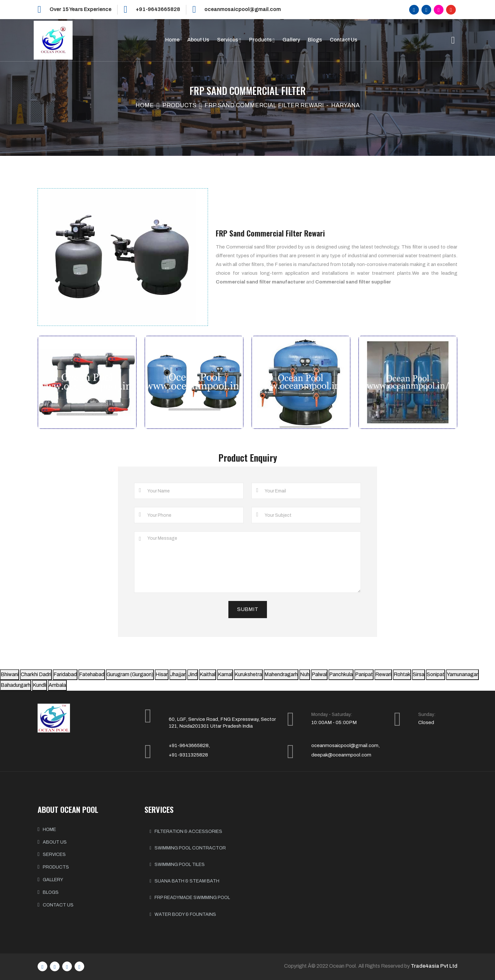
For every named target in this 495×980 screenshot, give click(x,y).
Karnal (225, 674)
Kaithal (207, 674)
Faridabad (65, 674)
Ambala (57, 685)
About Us (198, 40)
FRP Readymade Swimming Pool (190, 898)
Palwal (319, 674)
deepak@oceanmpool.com (341, 755)
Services (228, 40)
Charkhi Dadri (36, 674)
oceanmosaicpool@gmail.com (243, 9)
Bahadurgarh (16, 685)
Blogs (315, 40)
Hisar (162, 674)
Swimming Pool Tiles (177, 865)
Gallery (291, 40)
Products (261, 40)
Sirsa (419, 674)
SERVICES (54, 854)
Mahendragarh (281, 674)
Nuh (305, 674)
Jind (193, 674)
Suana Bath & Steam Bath (184, 881)
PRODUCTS (56, 867)
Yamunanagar (462, 674)
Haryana (345, 105)
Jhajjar (178, 674)
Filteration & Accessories (186, 831)
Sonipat (436, 674)
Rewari (383, 674)
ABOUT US (55, 842)
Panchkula (341, 674)
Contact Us (344, 40)
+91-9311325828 (188, 755)
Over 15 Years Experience (81, 9)
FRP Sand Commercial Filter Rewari (264, 105)
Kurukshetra (248, 674)
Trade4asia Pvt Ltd (434, 966)
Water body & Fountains (183, 914)
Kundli (40, 685)
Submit (248, 609)
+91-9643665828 (158, 9)
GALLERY (53, 880)
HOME (49, 830)
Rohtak (402, 674)
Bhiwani (10, 674)
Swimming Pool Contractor (188, 848)
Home (172, 40)
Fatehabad (92, 674)
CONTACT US (58, 905)
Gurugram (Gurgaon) (130, 674)
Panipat (364, 674)
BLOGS (51, 892)
